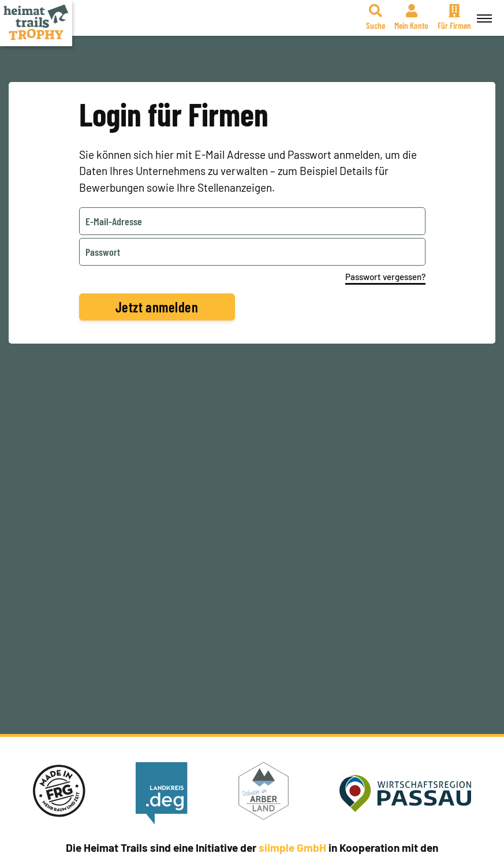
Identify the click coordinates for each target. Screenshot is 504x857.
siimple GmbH (292, 847)
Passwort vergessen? (385, 277)
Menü (483, 12)
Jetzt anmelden (157, 307)
